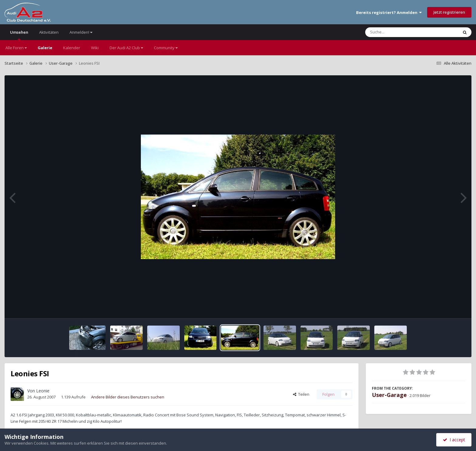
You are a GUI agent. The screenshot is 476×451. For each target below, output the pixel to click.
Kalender (72, 48)
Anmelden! (81, 32)
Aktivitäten (49, 32)
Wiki (95, 48)
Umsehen (19, 35)
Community (166, 48)
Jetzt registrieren (449, 12)
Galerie (45, 48)
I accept (454, 440)
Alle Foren (16, 48)
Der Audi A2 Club (126, 48)
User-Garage (389, 395)
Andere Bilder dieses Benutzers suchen (128, 397)
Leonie (43, 391)
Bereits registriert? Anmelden (389, 12)
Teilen (301, 394)
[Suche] (399, 32)
